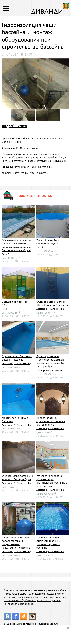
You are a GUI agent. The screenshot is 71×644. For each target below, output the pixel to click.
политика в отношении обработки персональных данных (35, 599)
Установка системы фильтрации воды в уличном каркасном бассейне (48, 543)
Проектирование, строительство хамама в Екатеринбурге (51, 421)
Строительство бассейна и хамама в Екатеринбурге (17, 478)
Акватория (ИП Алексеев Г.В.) (51, 309)
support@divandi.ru (48, 624)
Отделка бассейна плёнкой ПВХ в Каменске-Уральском (53, 303)
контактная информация (19, 604)
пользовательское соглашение (36, 597)
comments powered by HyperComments (25, 173)
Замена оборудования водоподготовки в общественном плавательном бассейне (16, 543)
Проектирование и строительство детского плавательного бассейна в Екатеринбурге (52, 361)
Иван (4, 309)
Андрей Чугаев (14, 126)
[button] (66, 62)
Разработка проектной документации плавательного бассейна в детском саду (52, 481)
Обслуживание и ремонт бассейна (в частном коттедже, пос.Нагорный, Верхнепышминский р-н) (16, 245)
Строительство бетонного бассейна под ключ (17, 358)
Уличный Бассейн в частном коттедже (48, 242)
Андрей (5, 254)
